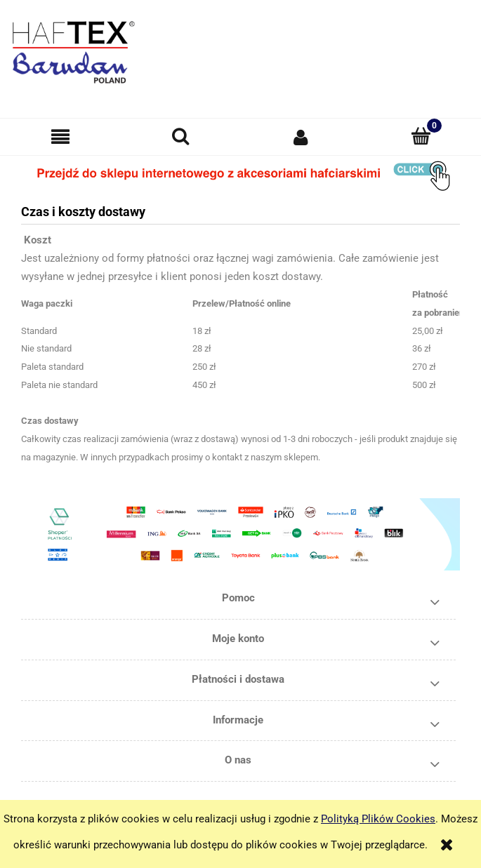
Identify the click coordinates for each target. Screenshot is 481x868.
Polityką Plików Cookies (378, 819)
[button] (60, 137)
